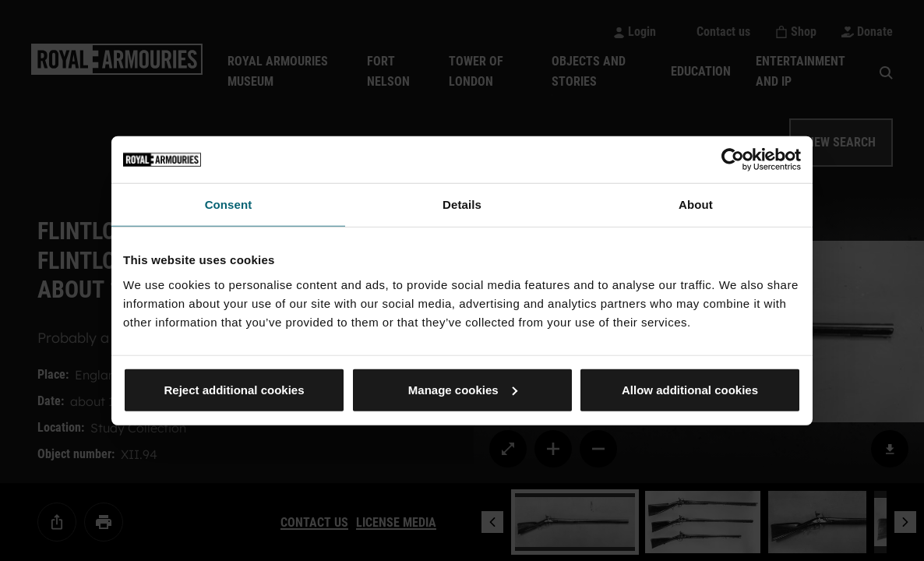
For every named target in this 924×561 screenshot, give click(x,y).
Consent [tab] (229, 205)
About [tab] (696, 205)
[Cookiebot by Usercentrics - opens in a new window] (733, 160)
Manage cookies (463, 389)
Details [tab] (462, 205)
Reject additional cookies (234, 389)
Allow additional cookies (690, 389)
